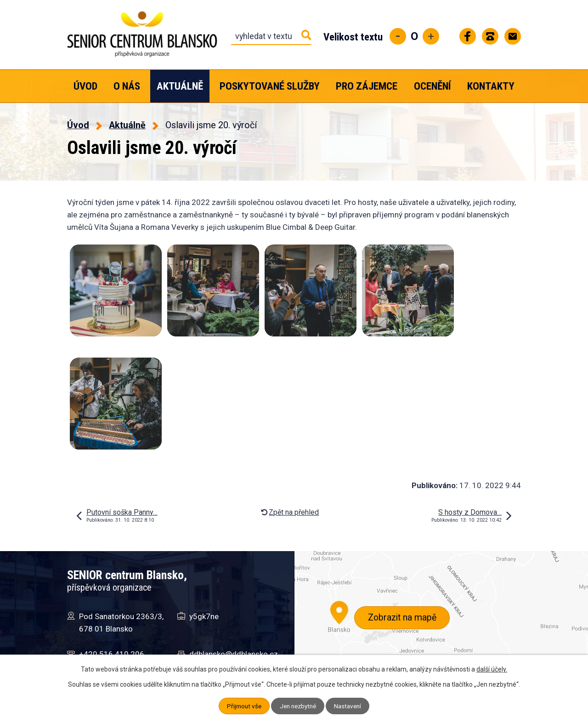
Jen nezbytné (298, 706)
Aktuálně (180, 86)
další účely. (492, 669)
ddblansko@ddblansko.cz (234, 654)
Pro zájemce (367, 86)
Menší (398, 36)
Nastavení (350, 706)
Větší (431, 36)
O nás (127, 86)
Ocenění (433, 86)
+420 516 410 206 (112, 654)
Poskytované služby (270, 86)
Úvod (85, 86)
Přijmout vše (242, 706)
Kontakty (491, 86)
